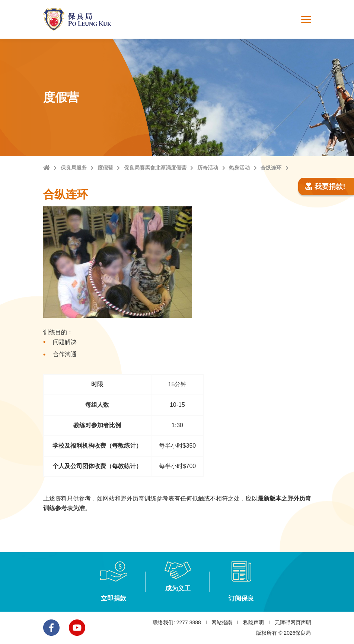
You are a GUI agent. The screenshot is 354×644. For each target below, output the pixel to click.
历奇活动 (208, 168)
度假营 (105, 168)
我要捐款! (325, 186)
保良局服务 (74, 168)
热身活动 (239, 168)
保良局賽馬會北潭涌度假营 (155, 168)
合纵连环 (271, 168)
